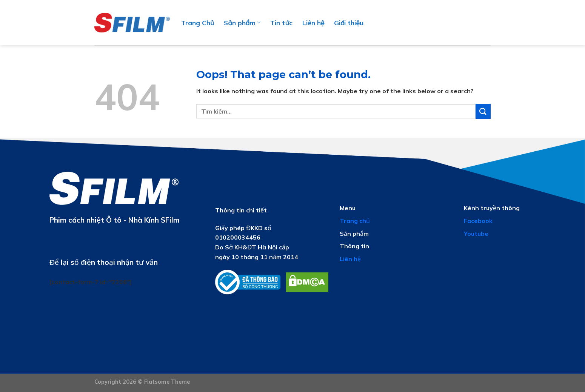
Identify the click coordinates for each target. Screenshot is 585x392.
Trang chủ (355, 221)
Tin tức (281, 23)
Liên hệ (313, 23)
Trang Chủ (198, 23)
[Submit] (483, 111)
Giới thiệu (349, 23)
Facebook (478, 221)
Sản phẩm (242, 23)
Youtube (476, 234)
